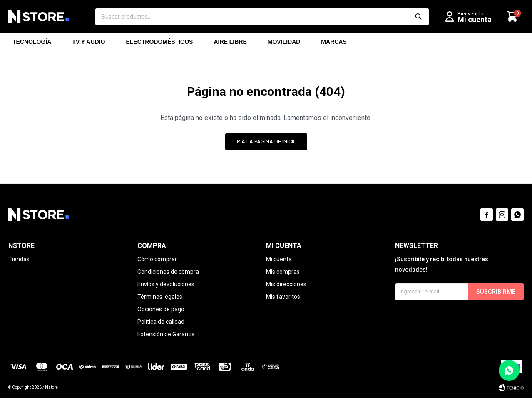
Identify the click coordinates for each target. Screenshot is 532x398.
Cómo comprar (157, 259)
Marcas (334, 44)
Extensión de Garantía (166, 334)
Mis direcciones (286, 284)
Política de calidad (161, 322)
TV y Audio (88, 44)
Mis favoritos (283, 297)
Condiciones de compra (168, 272)
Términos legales (160, 297)
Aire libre (230, 44)
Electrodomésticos (159, 44)
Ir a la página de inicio (266, 141)
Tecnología (32, 44)
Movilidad (284, 44)
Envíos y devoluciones (166, 284)
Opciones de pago (161, 309)
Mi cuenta (279, 259)
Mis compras (283, 272)
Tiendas (19, 259)
